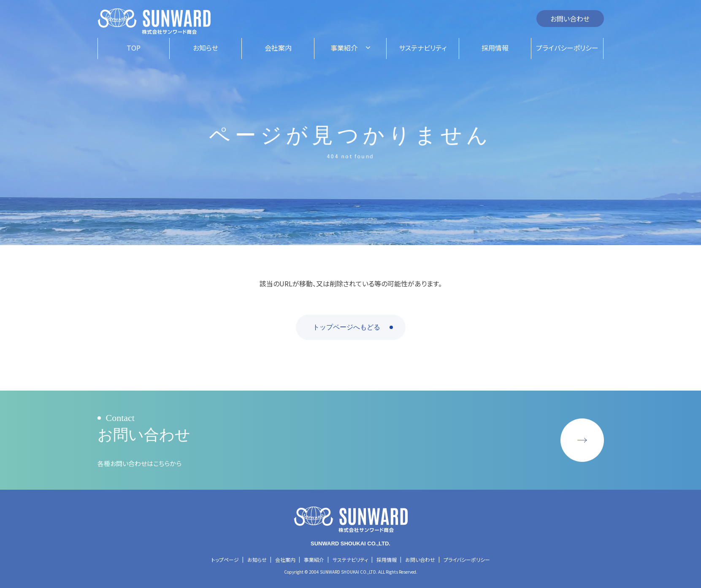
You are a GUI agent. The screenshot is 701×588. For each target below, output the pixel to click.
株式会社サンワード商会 (154, 22)
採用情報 (387, 560)
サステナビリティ (350, 560)
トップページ (225, 560)
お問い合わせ (570, 19)
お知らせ (257, 560)
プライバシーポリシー (467, 560)
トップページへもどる (346, 327)
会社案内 (285, 560)
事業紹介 (314, 560)
